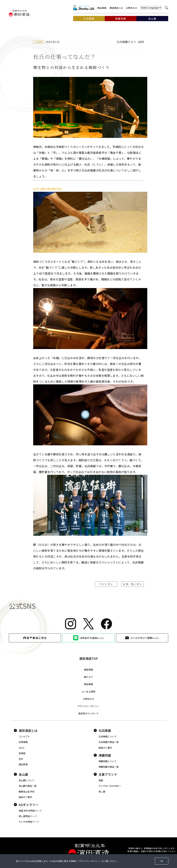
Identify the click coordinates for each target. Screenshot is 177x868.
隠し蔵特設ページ (28, 816)
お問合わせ (132, 8)
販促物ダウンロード (89, 713)
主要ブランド (105, 774)
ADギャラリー (26, 805)
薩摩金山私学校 (27, 792)
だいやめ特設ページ (29, 822)
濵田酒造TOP (88, 658)
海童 (101, 780)
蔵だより (88, 677)
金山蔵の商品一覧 (28, 786)
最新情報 (88, 670)
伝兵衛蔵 (102, 730)
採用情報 (23, 742)
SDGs (22, 748)
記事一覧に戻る (133, 584)
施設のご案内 (105, 748)
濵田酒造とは (116, 8)
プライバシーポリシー (88, 706)
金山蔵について (27, 780)
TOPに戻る (106, 584)
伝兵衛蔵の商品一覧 (109, 742)
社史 (21, 759)
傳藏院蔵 (102, 755)
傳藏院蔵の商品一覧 (109, 767)
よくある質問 (88, 692)
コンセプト (24, 736)
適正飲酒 (23, 764)
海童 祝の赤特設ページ (30, 811)
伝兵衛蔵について (108, 736)
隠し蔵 (102, 792)
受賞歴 (22, 753)
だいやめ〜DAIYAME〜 (110, 786)
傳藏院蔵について (108, 761)
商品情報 (102, 8)
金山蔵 (21, 774)
